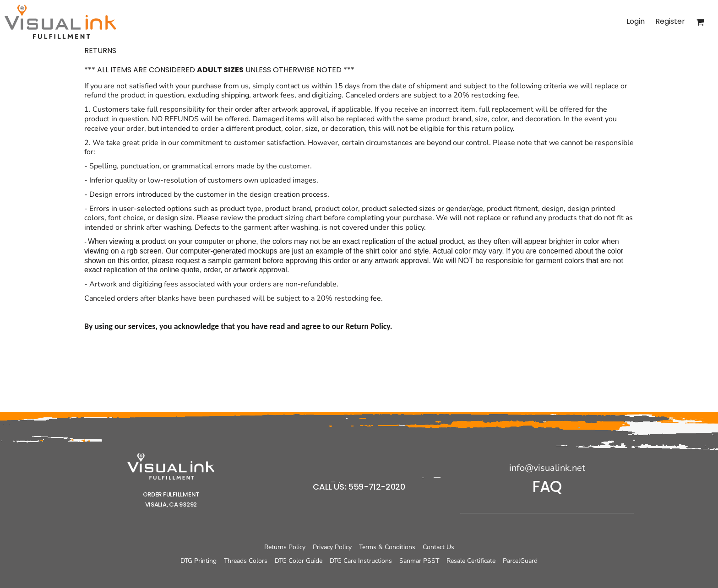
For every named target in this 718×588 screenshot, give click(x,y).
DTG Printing (199, 561)
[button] (171, 466)
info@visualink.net (547, 468)
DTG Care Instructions (361, 561)
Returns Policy (285, 547)
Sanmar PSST (419, 561)
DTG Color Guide (299, 561)
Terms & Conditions (387, 547)
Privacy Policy (332, 547)
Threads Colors (246, 561)
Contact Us (438, 547)
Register (670, 21)
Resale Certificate (471, 561)
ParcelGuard (520, 561)
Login (636, 21)
